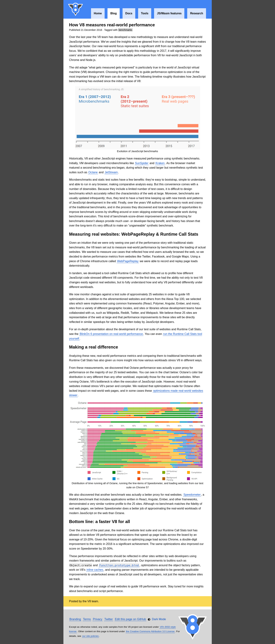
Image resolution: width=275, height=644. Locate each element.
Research (197, 13)
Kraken (160, 163)
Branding (75, 619)
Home (98, 13)
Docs (129, 13)
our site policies (90, 636)
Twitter (108, 619)
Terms (87, 619)
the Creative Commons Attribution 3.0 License (150, 631)
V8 (76, 9)
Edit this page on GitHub (130, 619)
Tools (145, 13)
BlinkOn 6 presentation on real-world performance (111, 334)
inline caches (95, 570)
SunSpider (142, 163)
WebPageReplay (128, 261)
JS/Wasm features (169, 13)
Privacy (97, 619)
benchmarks (125, 30)
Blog (114, 13)
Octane (93, 172)
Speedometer (192, 495)
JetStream (111, 172)
